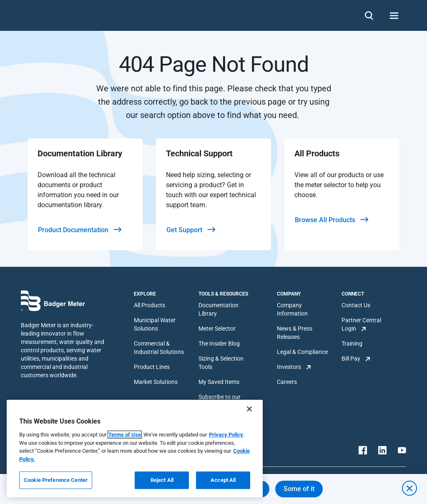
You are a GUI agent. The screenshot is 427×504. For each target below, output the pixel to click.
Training (352, 344)
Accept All (223, 480)
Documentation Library (219, 309)
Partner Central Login (361, 324)
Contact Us (356, 305)
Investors (289, 367)
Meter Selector (217, 328)
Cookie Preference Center (56, 480)
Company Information (292, 309)
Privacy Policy (226, 435)
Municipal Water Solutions (155, 324)
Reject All (162, 480)
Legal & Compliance (302, 352)
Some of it (299, 489)
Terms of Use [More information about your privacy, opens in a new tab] (125, 435)
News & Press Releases (295, 333)
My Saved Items (219, 382)
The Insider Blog (219, 344)
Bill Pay (351, 359)
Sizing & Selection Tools (221, 363)
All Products (149, 305)
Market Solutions (156, 382)
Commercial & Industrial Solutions (159, 348)
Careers (287, 382)
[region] (135, 449)
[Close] (249, 409)
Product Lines (152, 367)
